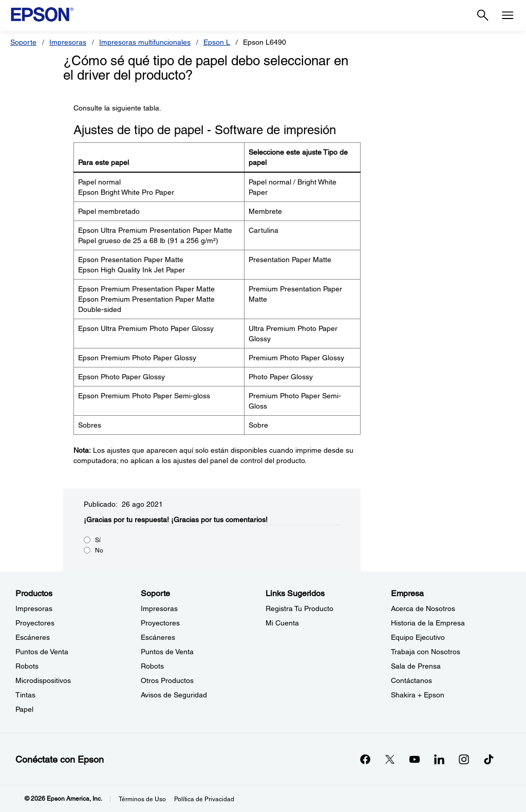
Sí (98, 540)
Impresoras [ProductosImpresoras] (34, 608)
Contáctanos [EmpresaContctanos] (411, 680)
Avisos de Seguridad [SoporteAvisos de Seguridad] (174, 695)
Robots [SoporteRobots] (152, 666)
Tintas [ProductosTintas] (25, 695)
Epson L (217, 42)
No (99, 550)
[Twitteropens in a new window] (390, 759)
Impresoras (68, 42)
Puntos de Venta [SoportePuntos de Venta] (167, 652)
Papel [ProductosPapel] (24, 709)
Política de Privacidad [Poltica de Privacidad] (204, 799)
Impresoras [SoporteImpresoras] (159, 608)
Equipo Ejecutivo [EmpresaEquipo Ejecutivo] (418, 637)
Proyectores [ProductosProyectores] (35, 623)
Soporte (23, 42)
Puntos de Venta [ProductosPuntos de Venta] (42, 652)
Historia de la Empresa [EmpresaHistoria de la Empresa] (428, 623)
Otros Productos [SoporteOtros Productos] (167, 680)
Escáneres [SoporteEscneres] (158, 637)
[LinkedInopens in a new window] (439, 759)
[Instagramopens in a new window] (464, 759)
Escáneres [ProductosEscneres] (33, 637)
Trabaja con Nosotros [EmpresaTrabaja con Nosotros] (426, 652)
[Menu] (508, 15)
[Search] (483, 15)
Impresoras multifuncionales (145, 42)
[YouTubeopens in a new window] (415, 759)
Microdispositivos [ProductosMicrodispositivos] (43, 680)
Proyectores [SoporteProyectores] (160, 623)
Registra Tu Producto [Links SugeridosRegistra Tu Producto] (299, 608)
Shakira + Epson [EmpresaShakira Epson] (418, 695)
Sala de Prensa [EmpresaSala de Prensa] (416, 666)
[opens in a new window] (489, 759)
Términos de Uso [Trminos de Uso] (142, 799)
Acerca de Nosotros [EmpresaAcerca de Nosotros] (423, 608)
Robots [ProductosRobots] (27, 666)
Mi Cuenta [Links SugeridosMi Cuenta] (282, 623)
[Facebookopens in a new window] (365, 759)
